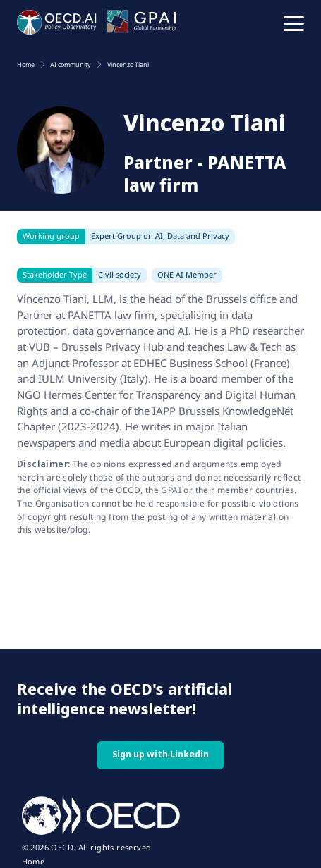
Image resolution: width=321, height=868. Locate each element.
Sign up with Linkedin (160, 754)
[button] (294, 23)
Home (34, 862)
